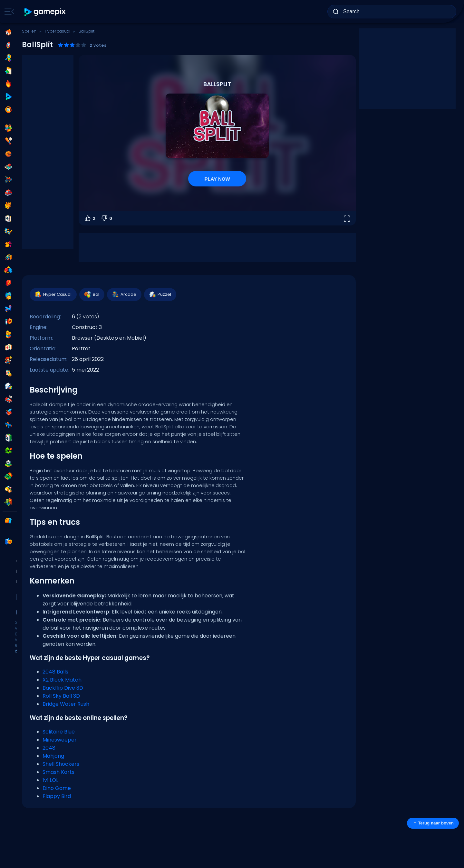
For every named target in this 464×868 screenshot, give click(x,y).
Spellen (29, 31)
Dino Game (57, 788)
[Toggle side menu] (8, 12)
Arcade (124, 294)
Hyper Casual (53, 294)
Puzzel (160, 294)
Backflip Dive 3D (63, 688)
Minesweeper (60, 740)
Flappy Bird (57, 796)
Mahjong (53, 756)
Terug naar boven (433, 823)
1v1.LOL (50, 780)
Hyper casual (58, 31)
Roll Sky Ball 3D (61, 696)
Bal (92, 294)
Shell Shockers (61, 764)
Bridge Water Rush (66, 704)
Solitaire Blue (59, 732)
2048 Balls (55, 672)
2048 (49, 748)
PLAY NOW (217, 179)
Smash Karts (58, 772)
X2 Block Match (62, 680)
